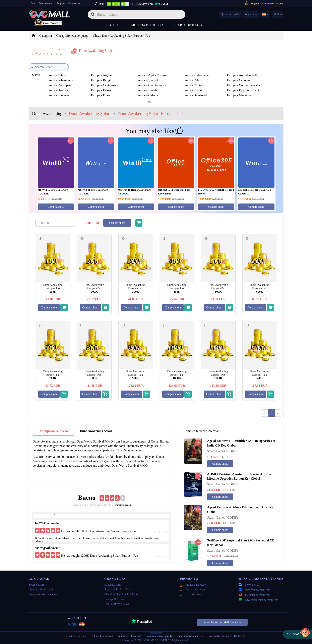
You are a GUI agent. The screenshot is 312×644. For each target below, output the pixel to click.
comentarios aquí (123, 505)
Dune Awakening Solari (96, 431)
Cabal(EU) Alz (113, 585)
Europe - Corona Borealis (244, 85)
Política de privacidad (103, 636)
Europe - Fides (101, 95)
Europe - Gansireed (194, 95)
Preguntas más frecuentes (69, 3)
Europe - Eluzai (192, 90)
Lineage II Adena (114, 599)
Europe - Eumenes (58, 95)
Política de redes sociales (130, 636)
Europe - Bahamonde (59, 80)
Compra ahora (56, 207)
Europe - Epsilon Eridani (243, 90)
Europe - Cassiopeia (59, 85)
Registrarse (251, 14)
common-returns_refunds (159, 636)
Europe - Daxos (101, 90)
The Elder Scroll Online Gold (121, 594)
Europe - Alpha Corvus (151, 75)
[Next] (278, 413)
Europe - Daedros (57, 90)
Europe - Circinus (193, 85)
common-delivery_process (190, 636)
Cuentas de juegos (193, 590)
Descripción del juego (53, 431)
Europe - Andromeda (195, 75)
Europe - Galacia (147, 95)
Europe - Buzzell (147, 80)
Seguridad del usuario (218, 636)
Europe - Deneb (147, 90)
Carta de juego (189, 25)
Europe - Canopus (239, 80)
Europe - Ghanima (239, 95)
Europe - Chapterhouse (151, 85)
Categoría (46, 36)
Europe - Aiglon (101, 75)
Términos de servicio (76, 636)
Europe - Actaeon (57, 75)
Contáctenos (240, 636)
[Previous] (265, 413)
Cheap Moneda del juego (72, 36)
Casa (33, 3)
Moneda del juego (147, 25)
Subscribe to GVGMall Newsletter (222, 622)
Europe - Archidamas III (243, 75)
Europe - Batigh (101, 80)
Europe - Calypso (193, 80)
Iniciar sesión (230, 14)
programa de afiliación (42, 590)
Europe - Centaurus (104, 85)
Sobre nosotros (46, 3)
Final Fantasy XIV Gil (117, 604)
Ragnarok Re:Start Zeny (118, 590)
